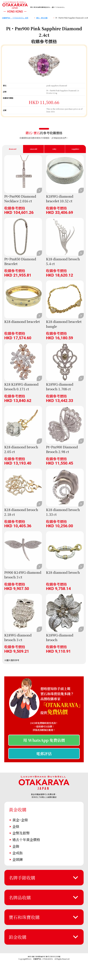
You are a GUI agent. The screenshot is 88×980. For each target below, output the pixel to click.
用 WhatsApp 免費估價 (44, 740)
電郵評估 (44, 753)
